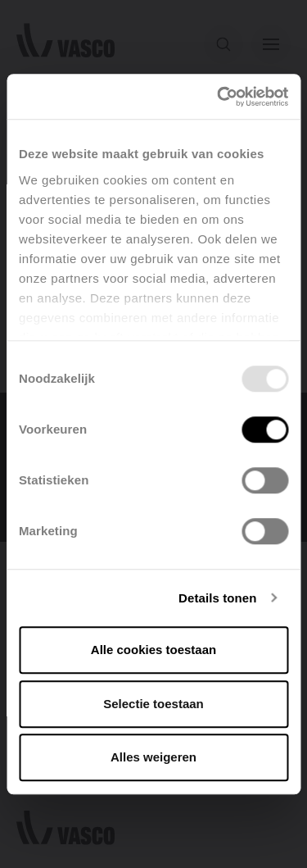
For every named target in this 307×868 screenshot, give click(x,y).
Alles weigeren (153, 757)
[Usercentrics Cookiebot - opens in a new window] (219, 97)
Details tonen (217, 598)
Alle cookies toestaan (153, 650)
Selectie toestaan (153, 704)
